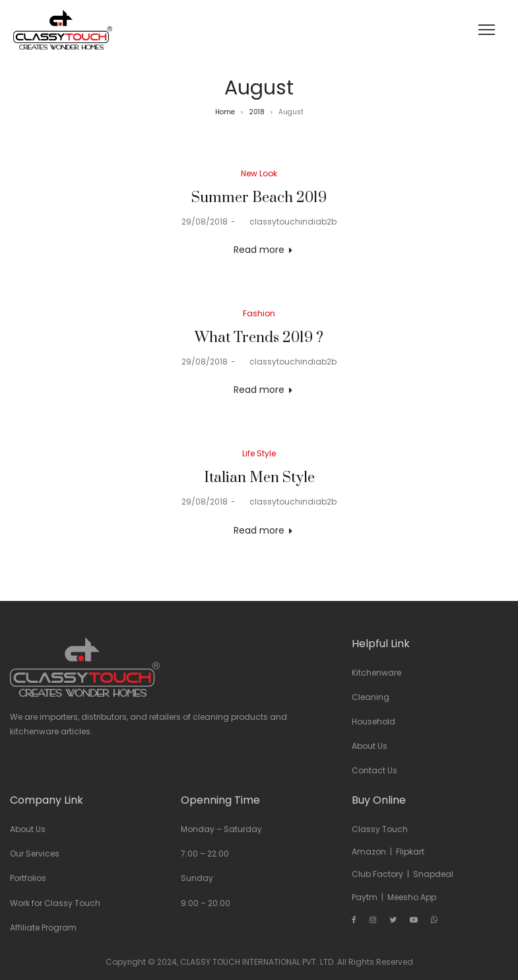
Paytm (365, 897)
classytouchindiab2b (288, 222)
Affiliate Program (43, 927)
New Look (259, 173)
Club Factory (377, 874)
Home (225, 112)
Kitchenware (376, 673)
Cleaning (371, 697)
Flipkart (410, 852)
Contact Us (374, 770)
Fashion (259, 313)
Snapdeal (433, 874)
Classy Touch (380, 829)
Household (373, 721)
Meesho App (412, 897)
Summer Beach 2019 (259, 198)
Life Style (259, 453)
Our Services (35, 854)
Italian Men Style (259, 478)
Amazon (369, 852)
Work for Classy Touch (55, 903)
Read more (259, 250)
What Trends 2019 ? (259, 338)
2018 (257, 112)
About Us (370, 746)
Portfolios (28, 878)
